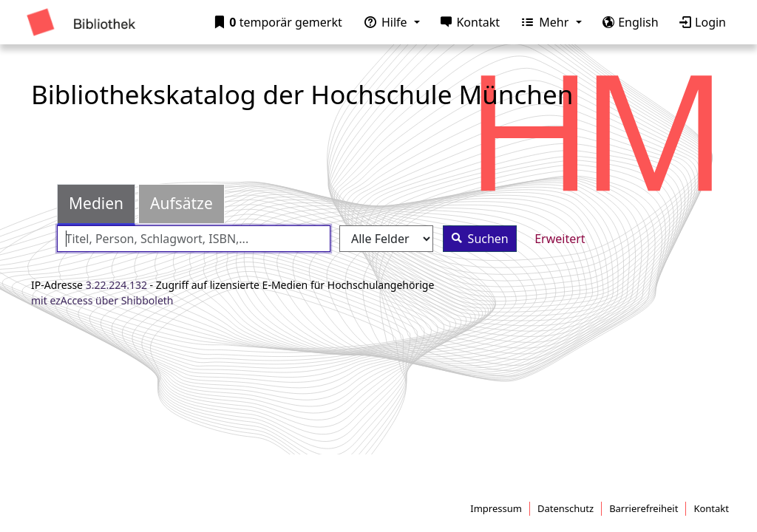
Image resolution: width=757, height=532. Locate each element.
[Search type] (386, 239)
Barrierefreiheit (644, 508)
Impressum (496, 508)
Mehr (542, 22)
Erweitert (560, 239)
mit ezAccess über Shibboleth (102, 300)
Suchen (476, 238)
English (628, 22)
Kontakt (467, 22)
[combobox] (194, 239)
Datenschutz (566, 508)
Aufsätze (181, 203)
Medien (96, 203)
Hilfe (383, 22)
